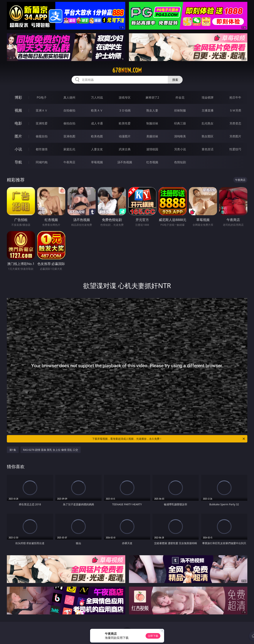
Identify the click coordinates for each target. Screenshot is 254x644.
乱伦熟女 (208, 123)
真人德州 (69, 97)
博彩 (18, 97)
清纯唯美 (180, 136)
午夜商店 (69, 162)
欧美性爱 (125, 123)
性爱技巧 (235, 149)
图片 (18, 136)
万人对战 (97, 97)
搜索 (175, 80)
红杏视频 (152, 162)
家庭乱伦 (69, 149)
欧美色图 (97, 136)
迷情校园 (152, 149)
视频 (18, 110)
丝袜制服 (180, 110)
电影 (18, 123)
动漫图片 (125, 136)
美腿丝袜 (152, 136)
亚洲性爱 (42, 123)
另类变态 (235, 123)
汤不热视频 (125, 162)
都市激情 (42, 149)
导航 (18, 162)
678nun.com (127, 70)
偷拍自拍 (69, 123)
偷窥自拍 (42, 136)
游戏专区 (125, 97)
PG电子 (42, 97)
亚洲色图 (69, 136)
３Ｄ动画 (125, 110)
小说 (18, 149)
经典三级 (180, 123)
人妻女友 (97, 149)
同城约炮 (42, 162)
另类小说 (180, 149)
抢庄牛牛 (235, 97)
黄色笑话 (208, 149)
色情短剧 (180, 162)
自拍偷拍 (69, 110)
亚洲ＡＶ (42, 110)
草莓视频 (97, 162)
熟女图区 (208, 136)
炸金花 (180, 97)
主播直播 (208, 110)
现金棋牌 (208, 97)
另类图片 (235, 136)
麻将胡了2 (152, 97)
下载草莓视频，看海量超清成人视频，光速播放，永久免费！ (169, 439)
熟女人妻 (152, 110)
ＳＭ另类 (235, 110)
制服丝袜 (152, 123)
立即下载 (153, 636)
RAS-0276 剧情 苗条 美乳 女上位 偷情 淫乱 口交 (51, 450)
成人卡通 (97, 123)
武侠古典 (125, 149)
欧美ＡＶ (97, 110)
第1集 (13, 450)
